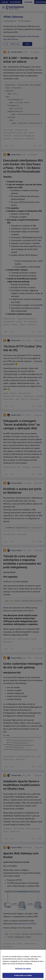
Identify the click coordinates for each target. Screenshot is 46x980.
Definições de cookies (23, 971)
